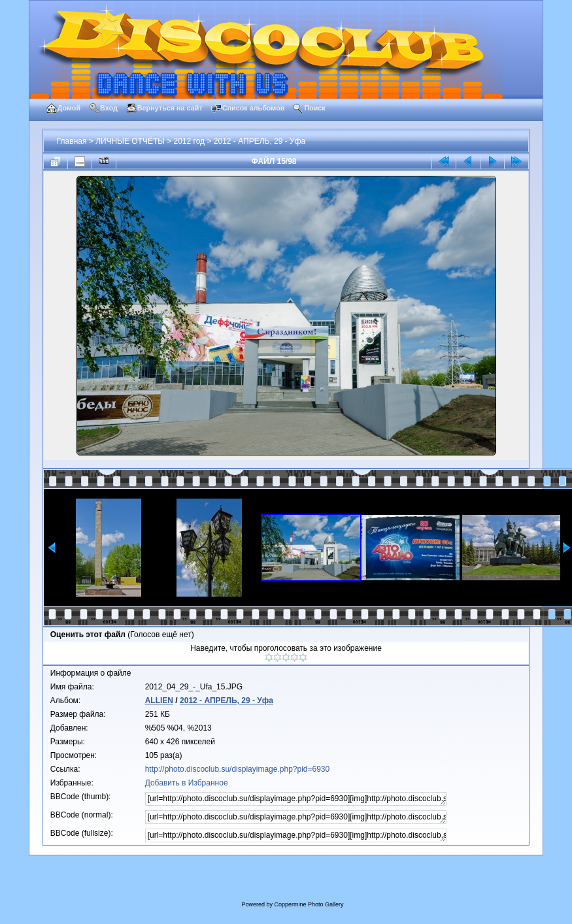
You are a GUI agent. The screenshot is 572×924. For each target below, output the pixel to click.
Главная (72, 141)
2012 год (190, 141)
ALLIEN (159, 701)
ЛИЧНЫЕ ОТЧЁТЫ (130, 141)
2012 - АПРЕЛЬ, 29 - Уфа (260, 141)
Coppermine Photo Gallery (309, 904)
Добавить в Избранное (187, 783)
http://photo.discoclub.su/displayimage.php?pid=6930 (238, 769)
